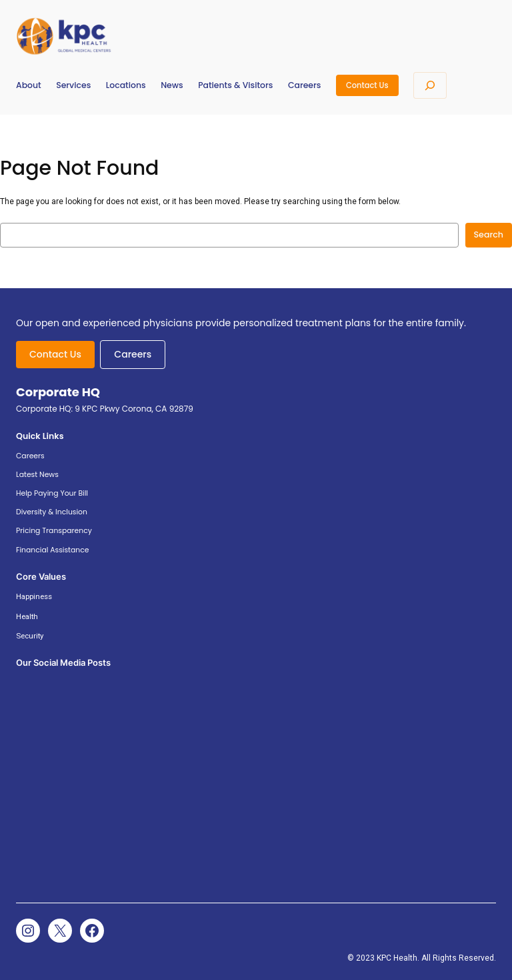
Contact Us (367, 85)
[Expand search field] (430, 85)
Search (489, 234)
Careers (133, 354)
